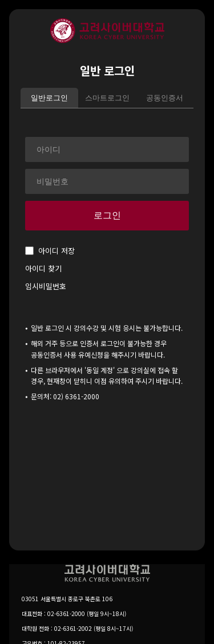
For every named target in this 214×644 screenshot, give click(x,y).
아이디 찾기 (43, 268)
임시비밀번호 (46, 286)
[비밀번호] (107, 181)
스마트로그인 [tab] (107, 98)
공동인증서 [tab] (165, 98)
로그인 (107, 215)
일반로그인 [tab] (49, 98)
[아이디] (107, 149)
